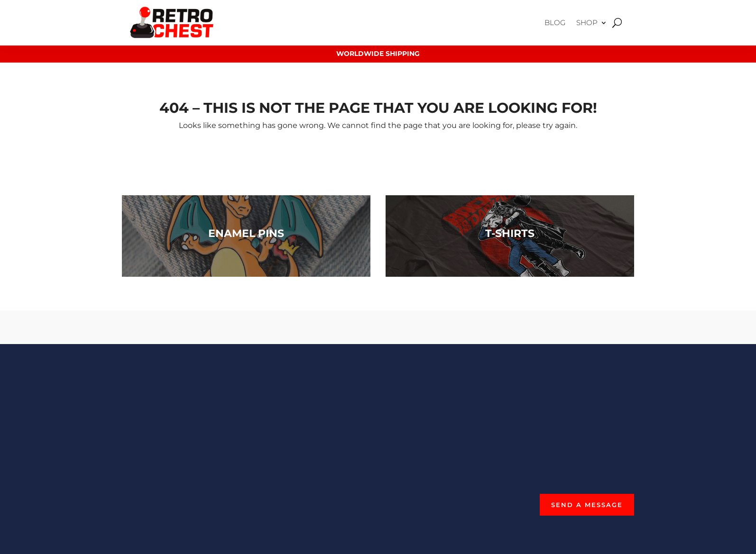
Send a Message (587, 505)
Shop (587, 23)
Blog (555, 23)
